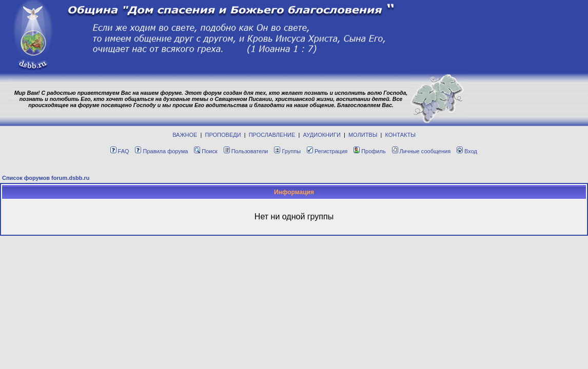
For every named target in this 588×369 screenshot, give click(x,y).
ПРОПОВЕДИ (223, 135)
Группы (287, 151)
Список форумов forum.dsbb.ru (46, 178)
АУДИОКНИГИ (321, 135)
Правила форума (161, 151)
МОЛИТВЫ (363, 135)
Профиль (370, 151)
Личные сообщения (422, 151)
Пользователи (246, 151)
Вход (467, 151)
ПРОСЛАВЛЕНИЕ (272, 135)
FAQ (120, 151)
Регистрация (327, 151)
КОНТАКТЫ (400, 135)
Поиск (205, 151)
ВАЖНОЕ (185, 135)
